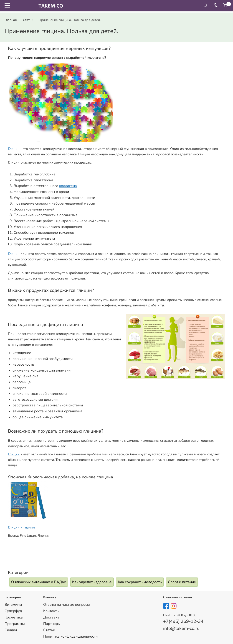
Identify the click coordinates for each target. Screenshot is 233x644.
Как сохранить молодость (140, 582)
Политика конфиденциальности (70, 636)
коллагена (68, 186)
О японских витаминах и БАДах (39, 582)
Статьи (28, 20)
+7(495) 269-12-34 (183, 621)
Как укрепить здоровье (92, 582)
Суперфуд (13, 611)
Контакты (51, 611)
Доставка (51, 617)
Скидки (11, 630)
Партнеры (52, 624)
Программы (15, 624)
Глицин (14, 149)
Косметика (14, 617)
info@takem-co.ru (181, 628)
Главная (11, 20)
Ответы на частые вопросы (67, 605)
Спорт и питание (182, 582)
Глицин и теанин (21, 527)
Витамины (13, 605)
